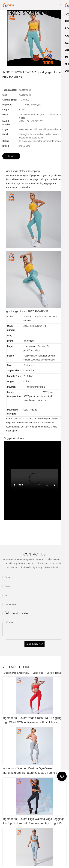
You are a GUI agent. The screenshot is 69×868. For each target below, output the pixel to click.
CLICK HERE (30, 410)
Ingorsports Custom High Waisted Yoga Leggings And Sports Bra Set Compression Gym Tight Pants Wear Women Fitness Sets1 (34, 821)
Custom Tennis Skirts (57, 673)
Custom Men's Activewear (17, 673)
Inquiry (11, 156)
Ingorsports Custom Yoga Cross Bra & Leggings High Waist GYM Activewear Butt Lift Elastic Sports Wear (33, 720)
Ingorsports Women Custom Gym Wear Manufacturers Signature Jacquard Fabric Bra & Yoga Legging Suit (33, 771)
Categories (38, 673)
